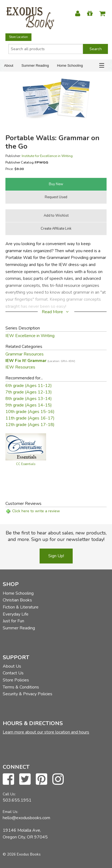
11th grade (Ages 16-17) (30, 418)
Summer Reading (35, 65)
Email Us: (10, 812)
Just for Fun (13, 621)
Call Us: (9, 794)
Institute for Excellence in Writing (47, 156)
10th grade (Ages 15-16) (30, 412)
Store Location (18, 37)
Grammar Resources (25, 354)
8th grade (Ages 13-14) (29, 399)
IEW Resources (20, 367)
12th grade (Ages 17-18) (30, 425)
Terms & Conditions (21, 687)
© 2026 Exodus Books (22, 854)
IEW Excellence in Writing (30, 336)
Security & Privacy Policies (28, 694)
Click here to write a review (36, 511)
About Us (12, 666)
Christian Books (17, 600)
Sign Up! (56, 556)
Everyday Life (16, 614)
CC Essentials (26, 464)
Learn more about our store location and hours (46, 732)
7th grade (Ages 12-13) (29, 392)
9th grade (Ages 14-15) (29, 405)
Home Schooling (70, 65)
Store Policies (16, 680)
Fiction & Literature (21, 607)
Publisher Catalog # (27, 162)
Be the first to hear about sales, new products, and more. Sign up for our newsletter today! (56, 536)
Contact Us (13, 673)
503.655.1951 (17, 800)
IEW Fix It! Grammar (40, 361)
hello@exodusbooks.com (26, 818)
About (9, 65)
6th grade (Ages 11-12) (29, 386)
